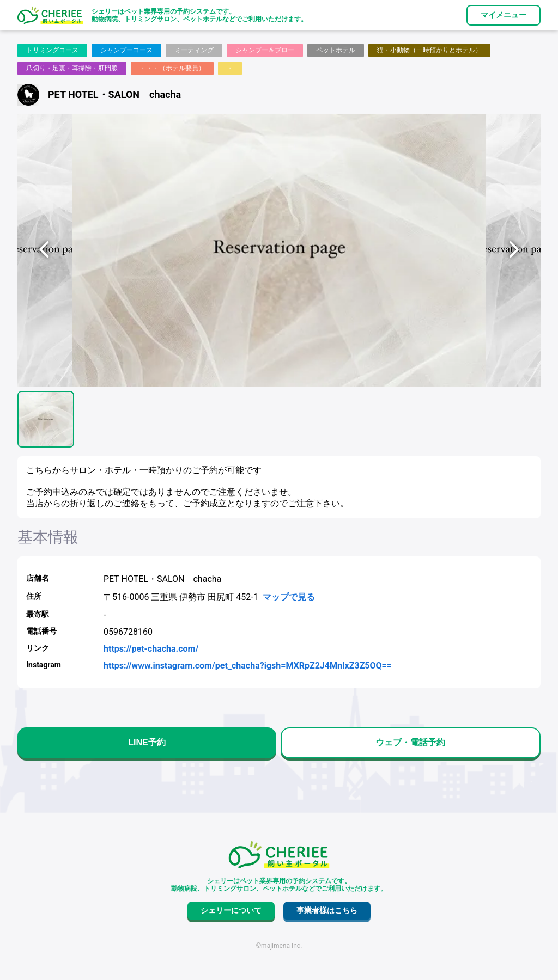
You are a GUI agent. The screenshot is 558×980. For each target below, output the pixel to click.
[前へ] (45, 250)
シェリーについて (231, 910)
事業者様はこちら (327, 910)
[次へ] (513, 250)
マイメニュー (504, 15)
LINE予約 (147, 742)
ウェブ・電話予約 (410, 742)
